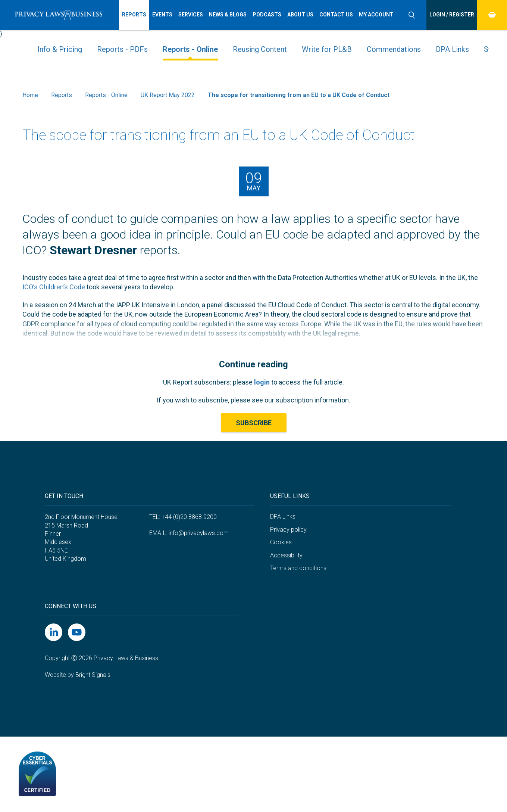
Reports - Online (190, 49)
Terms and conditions (298, 568)
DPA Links (452, 49)
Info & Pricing (60, 49)
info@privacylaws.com (199, 533)
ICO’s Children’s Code (54, 287)
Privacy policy (288, 530)
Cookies (281, 542)
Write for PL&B (327, 49)
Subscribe (254, 423)
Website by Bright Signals (78, 675)
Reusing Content (260, 49)
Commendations (394, 49)
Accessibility (286, 555)
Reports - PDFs (122, 49)
